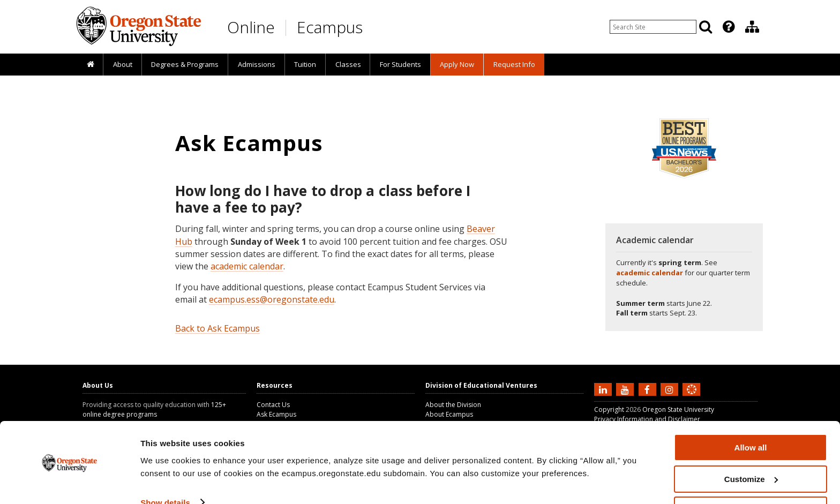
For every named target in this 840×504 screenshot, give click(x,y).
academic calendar (247, 266)
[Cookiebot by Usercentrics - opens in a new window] (69, 483)
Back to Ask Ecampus (217, 328)
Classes (348, 64)
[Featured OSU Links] (729, 27)
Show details (165, 469)
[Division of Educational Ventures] (752, 27)
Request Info (514, 64)
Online (251, 27)
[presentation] (728, 27)
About (123, 64)
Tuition (305, 64)
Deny (751, 477)
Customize (751, 446)
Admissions (257, 64)
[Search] (706, 27)
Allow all (751, 415)
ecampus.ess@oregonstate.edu (272, 299)
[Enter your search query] (653, 27)
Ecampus (330, 27)
